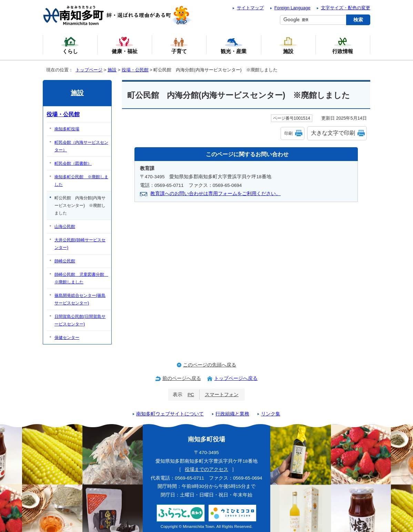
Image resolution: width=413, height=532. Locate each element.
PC (191, 395)
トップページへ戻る (236, 378)
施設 (112, 70)
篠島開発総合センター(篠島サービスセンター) (80, 299)
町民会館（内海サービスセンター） (81, 146)
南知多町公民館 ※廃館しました (81, 181)
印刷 (289, 133)
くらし (70, 45)
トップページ (89, 70)
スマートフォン (222, 395)
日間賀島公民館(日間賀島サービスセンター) (80, 320)
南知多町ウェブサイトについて (170, 414)
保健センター (67, 338)
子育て (179, 45)
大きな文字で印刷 (333, 133)
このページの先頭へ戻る (210, 365)
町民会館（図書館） (73, 163)
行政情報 (343, 45)
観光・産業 (234, 45)
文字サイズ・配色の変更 (346, 8)
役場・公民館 (135, 70)
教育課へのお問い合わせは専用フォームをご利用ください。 (215, 194)
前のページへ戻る (182, 378)
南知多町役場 (67, 129)
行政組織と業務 (232, 414)
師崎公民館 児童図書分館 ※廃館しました (81, 278)
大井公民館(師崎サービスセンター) (80, 244)
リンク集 (271, 414)
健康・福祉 (125, 45)
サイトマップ (250, 8)
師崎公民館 (65, 261)
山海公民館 (65, 227)
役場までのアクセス (206, 469)
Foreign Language (293, 8)
